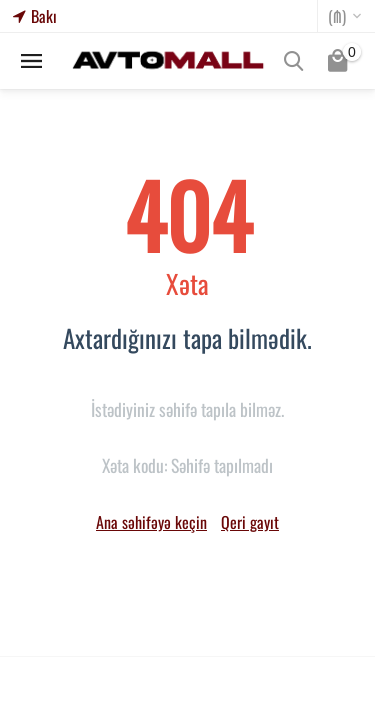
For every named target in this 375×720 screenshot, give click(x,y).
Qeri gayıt (250, 522)
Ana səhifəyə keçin (151, 522)
